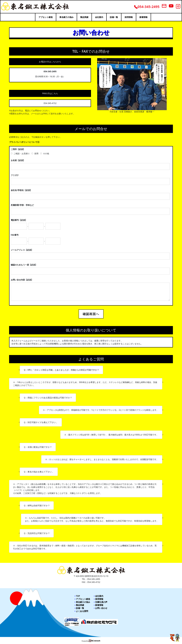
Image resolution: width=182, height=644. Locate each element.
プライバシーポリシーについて (24, 142)
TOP (78, 596)
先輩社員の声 (101, 602)
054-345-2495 (147, 7)
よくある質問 (82, 611)
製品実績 (84, 17)
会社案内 (99, 17)
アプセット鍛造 (46, 17)
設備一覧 (114, 17)
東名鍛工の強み (66, 17)
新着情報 (143, 17)
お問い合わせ (101, 608)
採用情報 (129, 17)
